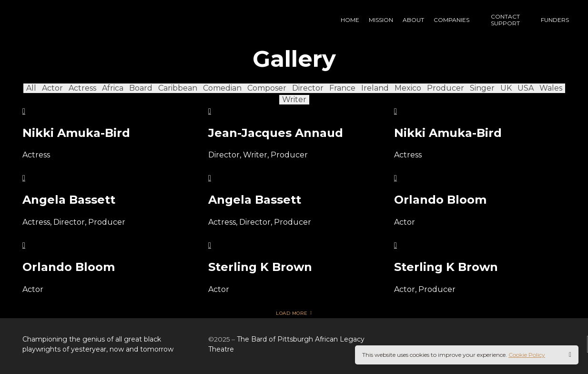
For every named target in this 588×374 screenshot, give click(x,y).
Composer (267, 88)
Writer (294, 99)
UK (506, 88)
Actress (82, 88)
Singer (482, 88)
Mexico (408, 88)
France (342, 88)
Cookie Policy (527, 355)
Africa (113, 88)
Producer (446, 88)
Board (141, 88)
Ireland (375, 88)
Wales (551, 88)
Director (308, 88)
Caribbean (178, 88)
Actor (52, 88)
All (31, 88)
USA (526, 88)
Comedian (222, 88)
